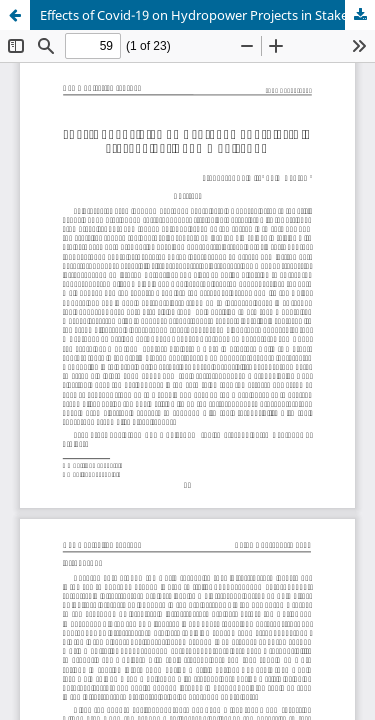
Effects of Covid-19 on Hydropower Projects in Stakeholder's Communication (207, 15)
